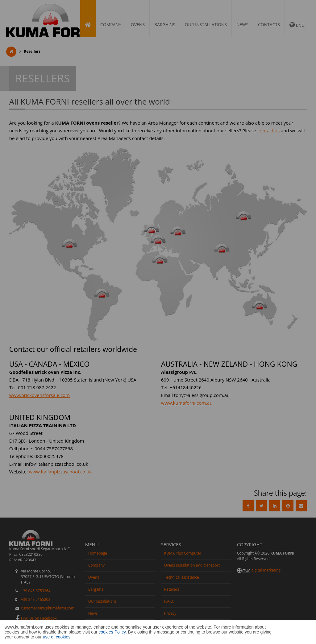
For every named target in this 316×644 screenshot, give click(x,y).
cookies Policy (112, 632)
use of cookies (57, 637)
